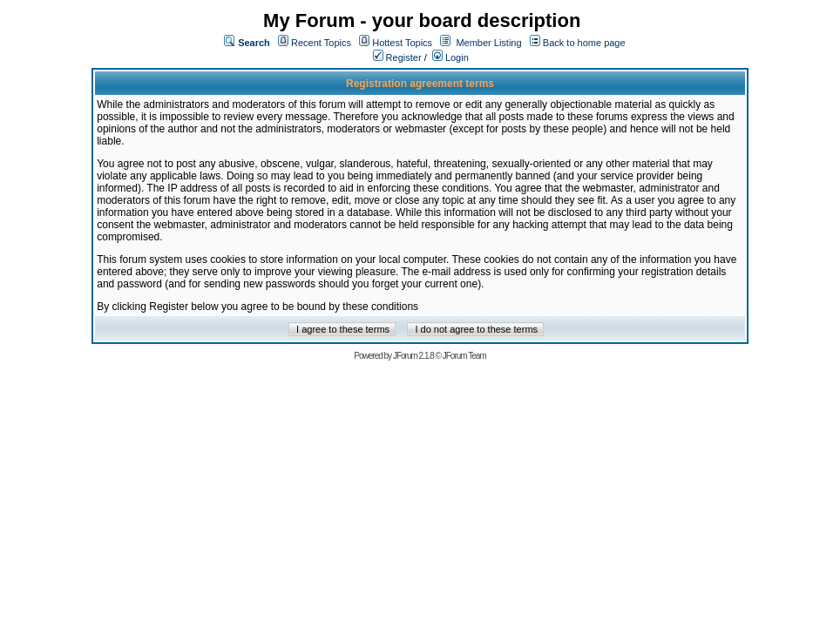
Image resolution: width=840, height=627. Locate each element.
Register (397, 57)
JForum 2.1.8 (413, 356)
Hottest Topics (402, 43)
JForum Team (464, 356)
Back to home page (584, 43)
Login (450, 57)
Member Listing (488, 43)
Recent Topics (321, 43)
